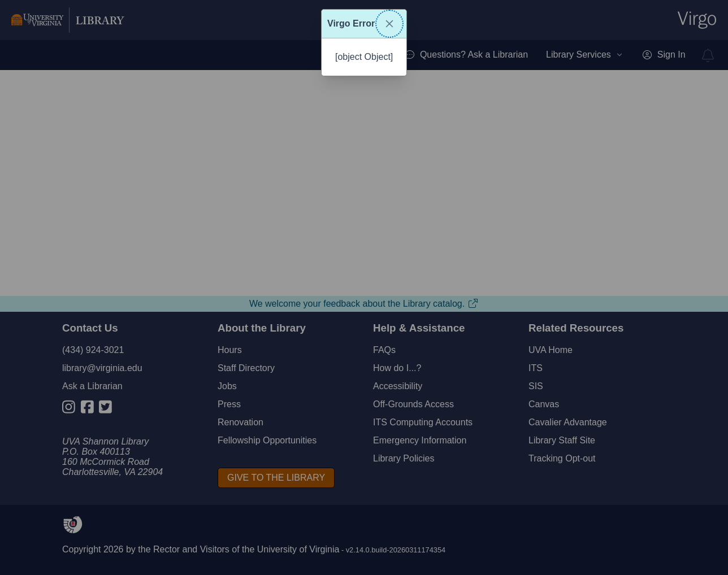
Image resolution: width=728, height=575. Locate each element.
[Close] (389, 24)
